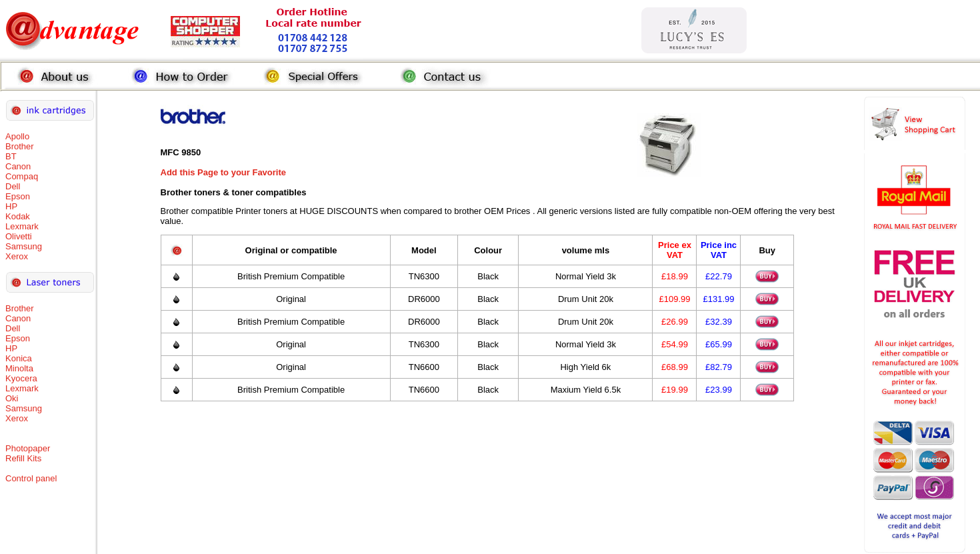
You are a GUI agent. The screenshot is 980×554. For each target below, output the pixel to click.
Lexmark (22, 226)
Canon (18, 166)
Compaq (22, 176)
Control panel (31, 478)
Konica (19, 358)
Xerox (17, 256)
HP (11, 206)
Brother (20, 146)
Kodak (18, 216)
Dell (13, 186)
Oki (12, 398)
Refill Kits (23, 458)
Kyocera (21, 378)
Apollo (17, 136)
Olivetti (19, 236)
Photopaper (28, 448)
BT (11, 156)
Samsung (24, 246)
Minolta (19, 368)
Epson (18, 196)
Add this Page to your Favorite (224, 172)
